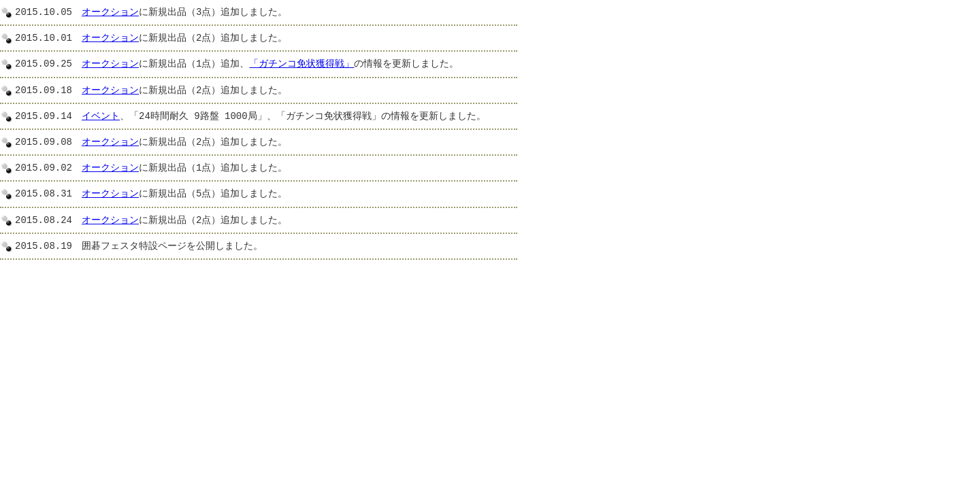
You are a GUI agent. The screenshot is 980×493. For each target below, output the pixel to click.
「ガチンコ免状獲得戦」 (301, 64)
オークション (110, 13)
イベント (101, 117)
